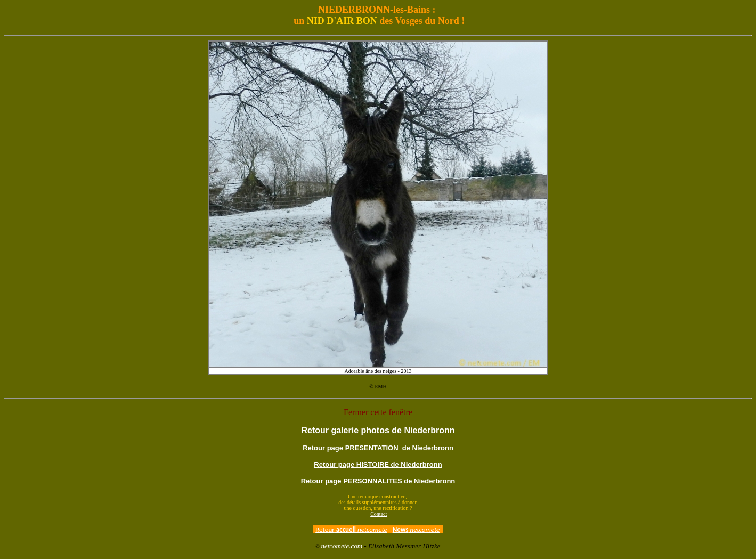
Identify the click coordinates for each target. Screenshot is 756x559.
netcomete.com (342, 546)
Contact (379, 514)
